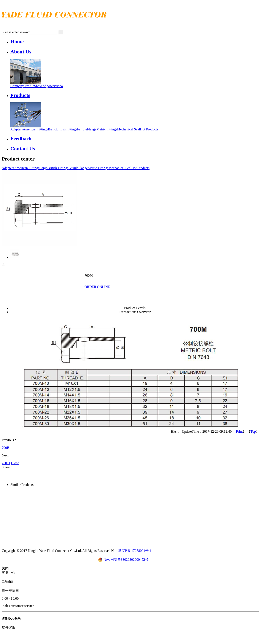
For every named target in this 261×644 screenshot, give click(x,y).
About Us (21, 52)
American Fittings (35, 129)
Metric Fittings (107, 129)
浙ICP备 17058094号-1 (135, 551)
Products (20, 95)
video (59, 86)
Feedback (21, 138)
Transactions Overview (135, 312)
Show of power (45, 86)
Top (253, 431)
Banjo (52, 129)
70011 (6, 463)
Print (239, 431)
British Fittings (67, 129)
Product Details (135, 308)
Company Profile (22, 86)
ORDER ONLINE (97, 287)
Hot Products (149, 129)
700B (6, 448)
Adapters (17, 129)
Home (17, 42)
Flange (92, 129)
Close (15, 463)
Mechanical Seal (129, 129)
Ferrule (82, 129)
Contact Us (23, 149)
